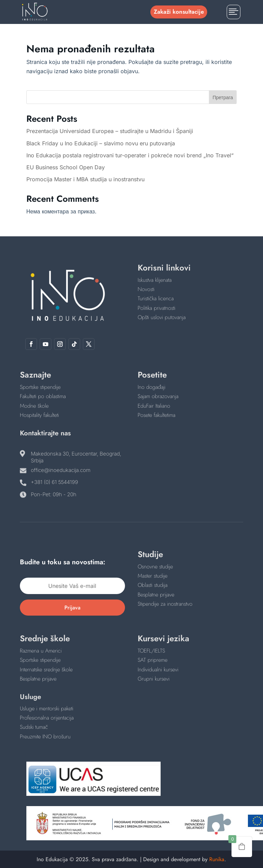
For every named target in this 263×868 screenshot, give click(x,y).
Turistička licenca (156, 298)
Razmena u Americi (41, 651)
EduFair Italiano (154, 406)
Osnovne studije (155, 567)
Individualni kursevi (158, 669)
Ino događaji (152, 387)
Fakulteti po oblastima (43, 396)
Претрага (223, 97)
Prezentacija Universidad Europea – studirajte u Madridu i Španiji (110, 131)
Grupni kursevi (154, 679)
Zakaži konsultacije (179, 12)
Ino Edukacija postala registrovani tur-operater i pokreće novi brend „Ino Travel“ (130, 155)
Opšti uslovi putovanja (162, 317)
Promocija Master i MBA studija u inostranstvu (85, 179)
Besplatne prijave (156, 595)
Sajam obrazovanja (158, 396)
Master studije (153, 576)
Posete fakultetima (156, 415)
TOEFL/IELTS (151, 651)
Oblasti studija (153, 585)
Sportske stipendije (40, 387)
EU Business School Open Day (66, 167)
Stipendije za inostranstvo (165, 604)
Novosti (146, 289)
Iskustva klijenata (155, 280)
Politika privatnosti (156, 308)
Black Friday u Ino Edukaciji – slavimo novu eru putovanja (101, 143)
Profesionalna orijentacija (47, 718)
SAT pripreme (153, 660)
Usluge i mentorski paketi (47, 708)
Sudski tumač (34, 727)
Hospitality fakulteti (39, 415)
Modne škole (34, 406)
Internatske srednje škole (46, 669)
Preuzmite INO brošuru (45, 737)
